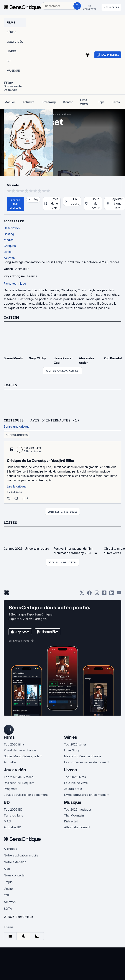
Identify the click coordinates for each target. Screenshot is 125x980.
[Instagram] (97, 594)
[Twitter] (82, 594)
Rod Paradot (113, 358)
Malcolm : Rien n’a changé (83, 756)
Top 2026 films (14, 744)
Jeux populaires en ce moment (26, 795)
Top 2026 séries (75, 744)
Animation (22, 269)
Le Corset (66, 114)
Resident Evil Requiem (19, 783)
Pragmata (10, 789)
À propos (10, 849)
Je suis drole (73, 789)
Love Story (72, 750)
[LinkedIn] (112, 594)
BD (7, 802)
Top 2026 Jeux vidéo (19, 777)
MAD (7, 821)
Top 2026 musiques (78, 809)
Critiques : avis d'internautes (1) (42, 420)
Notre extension (15, 862)
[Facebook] (89, 594)
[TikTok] (104, 594)
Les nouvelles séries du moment (87, 762)
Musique (73, 802)
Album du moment (77, 827)
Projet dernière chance (20, 750)
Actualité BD (12, 827)
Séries (70, 737)
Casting (11, 317)
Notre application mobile (21, 855)
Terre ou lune (13, 815)
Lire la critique (17, 486)
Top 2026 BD (13, 809)
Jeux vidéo (15, 770)
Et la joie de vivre (76, 783)
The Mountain (74, 815)
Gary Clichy (37, 358)
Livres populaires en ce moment (87, 795)
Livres (70, 770)
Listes (10, 522)
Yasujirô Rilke (33, 448)
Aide (7, 869)
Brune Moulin (13, 358)
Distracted (71, 821)
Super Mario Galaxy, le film (23, 756)
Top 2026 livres (75, 777)
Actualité (10, 762)
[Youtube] (119, 594)
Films (9, 737)
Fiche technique (15, 284)
